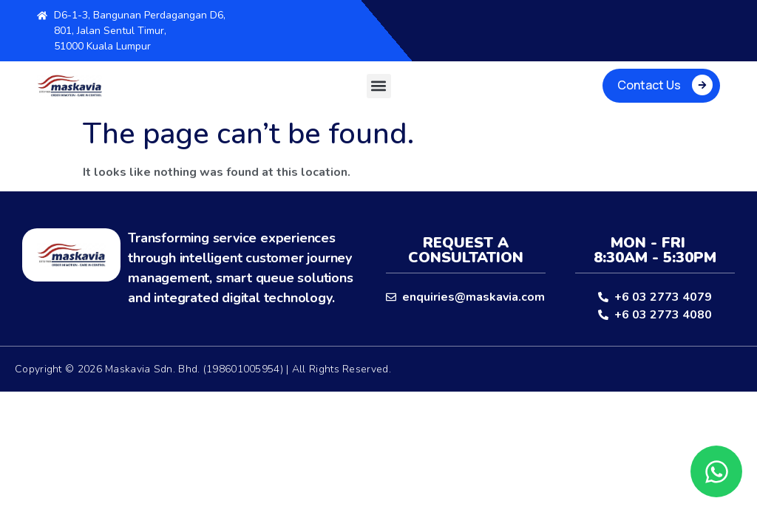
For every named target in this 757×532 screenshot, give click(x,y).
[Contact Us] (702, 85)
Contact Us (649, 85)
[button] (379, 86)
